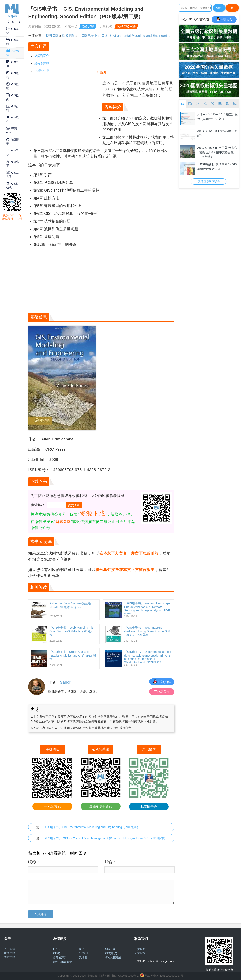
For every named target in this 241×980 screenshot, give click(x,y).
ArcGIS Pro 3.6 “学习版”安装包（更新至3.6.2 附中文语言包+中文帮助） (217, 152)
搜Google (232, 9)
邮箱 (110, 862)
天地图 (83, 958)
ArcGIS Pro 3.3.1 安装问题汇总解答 (217, 133)
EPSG (57, 949)
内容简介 (42, 56)
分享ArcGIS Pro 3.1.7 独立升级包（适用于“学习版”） (217, 117)
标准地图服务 (113, 958)
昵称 (34, 862)
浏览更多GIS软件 (209, 181)
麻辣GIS (52, 36)
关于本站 (10, 949)
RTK (82, 949)
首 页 (14, 22)
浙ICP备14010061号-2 (125, 976)
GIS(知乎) (111, 953)
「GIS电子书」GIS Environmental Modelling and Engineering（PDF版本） (91, 827)
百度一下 (219, 9)
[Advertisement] (65, 109)
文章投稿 (140, 953)
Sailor (65, 682)
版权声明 (10, 953)
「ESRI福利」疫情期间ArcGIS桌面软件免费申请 (217, 167)
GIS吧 (57, 953)
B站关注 (162, 692)
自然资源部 (60, 958)
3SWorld (84, 953)
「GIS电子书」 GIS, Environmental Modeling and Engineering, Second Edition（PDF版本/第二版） (152, 36)
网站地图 (105, 976)
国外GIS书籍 (126, 27)
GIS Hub (110, 949)
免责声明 (10, 957)
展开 (103, 72)
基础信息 (42, 64)
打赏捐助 (140, 949)
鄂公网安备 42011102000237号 (164, 976)
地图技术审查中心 (64, 962)
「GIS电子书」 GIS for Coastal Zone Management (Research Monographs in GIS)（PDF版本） (105, 838)
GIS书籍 (88, 27)
